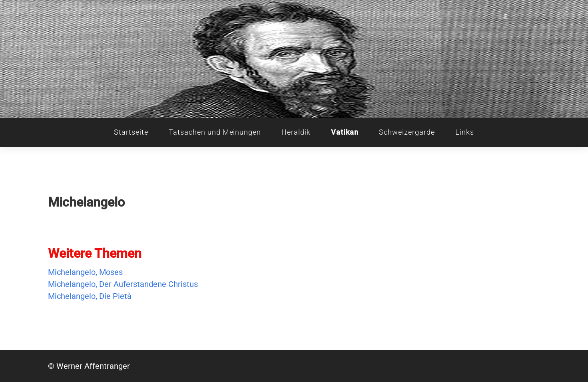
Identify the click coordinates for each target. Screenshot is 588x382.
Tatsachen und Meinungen (215, 132)
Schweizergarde (407, 132)
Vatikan (345, 132)
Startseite (131, 132)
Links (465, 132)
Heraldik (296, 132)
